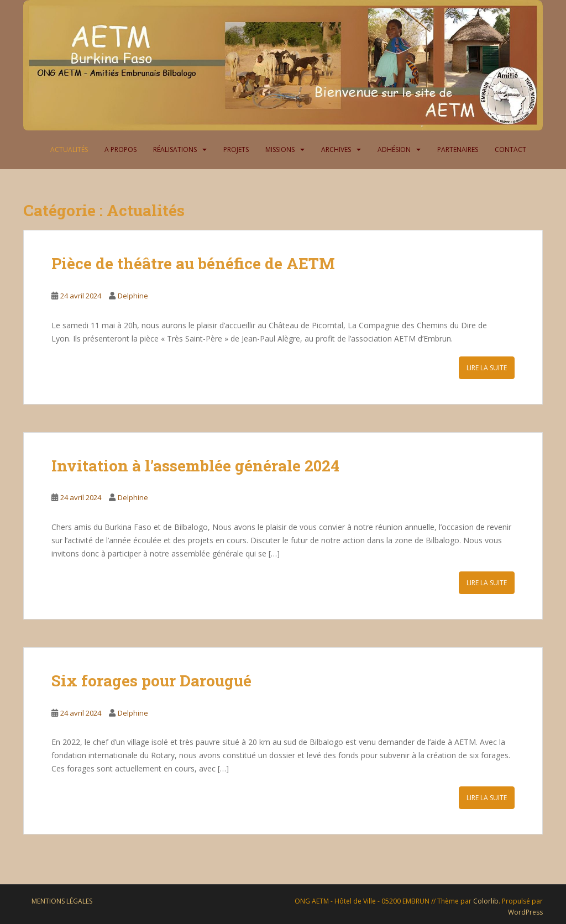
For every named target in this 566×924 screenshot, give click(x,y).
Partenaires (458, 149)
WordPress (525, 912)
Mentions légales (62, 901)
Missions (280, 149)
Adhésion (394, 149)
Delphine (133, 296)
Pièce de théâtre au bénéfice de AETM (195, 263)
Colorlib (486, 901)
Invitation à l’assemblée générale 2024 (195, 466)
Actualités (69, 149)
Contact (510, 149)
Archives (336, 149)
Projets (236, 149)
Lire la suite (487, 368)
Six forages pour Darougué (151, 681)
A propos (120, 149)
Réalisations (175, 149)
